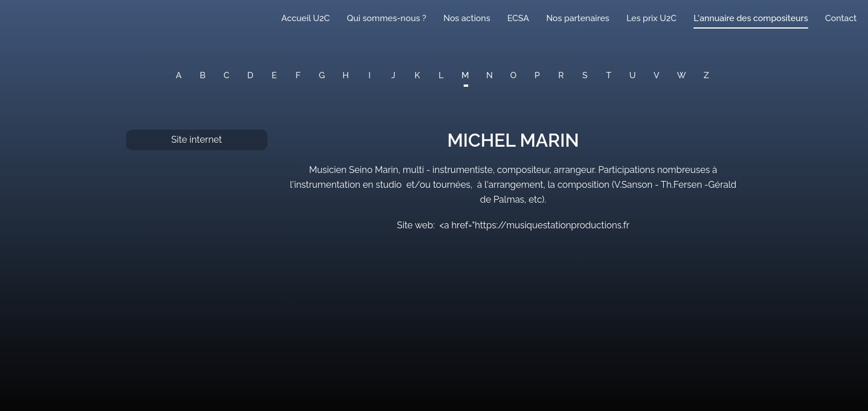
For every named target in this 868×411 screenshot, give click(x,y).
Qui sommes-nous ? (386, 18)
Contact (841, 18)
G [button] (322, 75)
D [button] (251, 75)
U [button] (633, 75)
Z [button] (706, 75)
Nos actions (467, 18)
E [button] (274, 75)
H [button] (346, 75)
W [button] (682, 75)
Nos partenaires (578, 18)
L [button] (441, 75)
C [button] (226, 75)
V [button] (656, 75)
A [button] (179, 75)
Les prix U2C (651, 18)
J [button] (393, 75)
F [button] (298, 75)
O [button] (514, 75)
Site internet (196, 140)
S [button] (585, 75)
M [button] (465, 75)
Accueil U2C (305, 18)
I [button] (370, 75)
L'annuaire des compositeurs (751, 18)
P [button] (537, 75)
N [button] (490, 75)
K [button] (417, 75)
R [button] (561, 75)
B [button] (202, 75)
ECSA (518, 18)
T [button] (609, 75)
